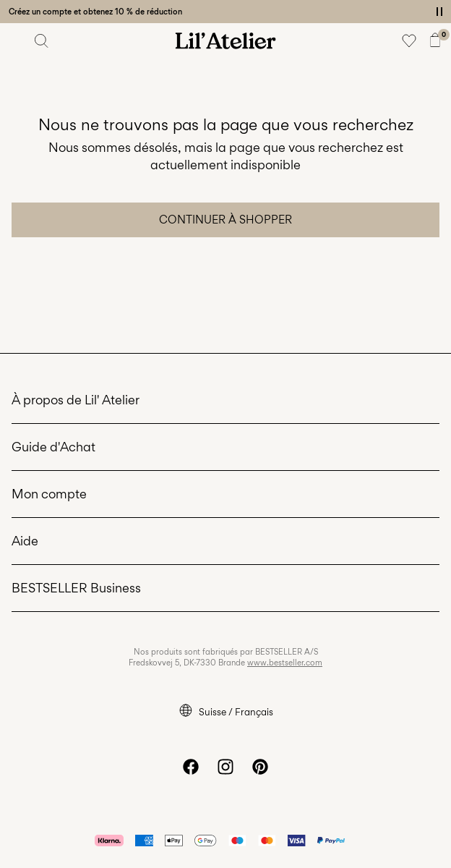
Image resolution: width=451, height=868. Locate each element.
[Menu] (16, 41)
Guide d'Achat (53, 447)
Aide (25, 541)
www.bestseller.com (285, 663)
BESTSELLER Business (76, 588)
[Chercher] (42, 41)
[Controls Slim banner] (439, 12)
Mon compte (49, 494)
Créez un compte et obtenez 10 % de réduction (95, 12)
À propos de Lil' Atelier (76, 400)
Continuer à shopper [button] (225, 220)
